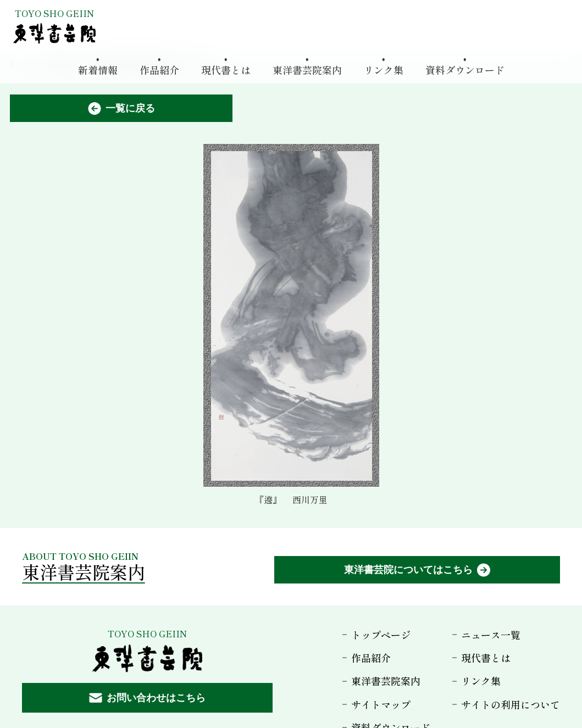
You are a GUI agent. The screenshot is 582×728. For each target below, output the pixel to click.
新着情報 (98, 69)
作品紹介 (159, 69)
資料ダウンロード (465, 69)
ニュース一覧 (491, 635)
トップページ (381, 635)
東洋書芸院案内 (307, 69)
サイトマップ (381, 704)
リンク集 (384, 69)
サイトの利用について (511, 704)
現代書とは (226, 69)
